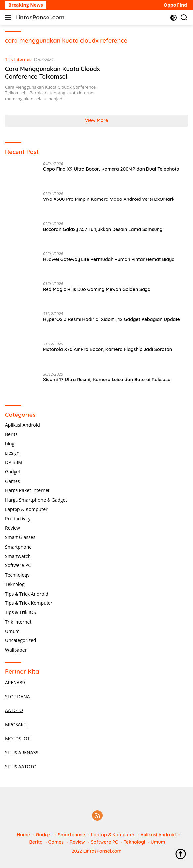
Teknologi (15, 584)
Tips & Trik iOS (20, 612)
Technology (17, 575)
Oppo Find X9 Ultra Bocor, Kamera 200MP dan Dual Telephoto (111, 169)
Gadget (13, 471)
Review (13, 528)
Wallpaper (16, 650)
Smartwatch (18, 556)
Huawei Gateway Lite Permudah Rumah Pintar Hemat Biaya (109, 259)
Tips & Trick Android (27, 594)
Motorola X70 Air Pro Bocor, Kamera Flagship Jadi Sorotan (107, 349)
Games (12, 481)
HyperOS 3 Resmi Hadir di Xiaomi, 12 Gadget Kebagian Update (112, 319)
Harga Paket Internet (27, 490)
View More (96, 120)
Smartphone (18, 547)
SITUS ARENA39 (22, 753)
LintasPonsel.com (40, 17)
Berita (11, 434)
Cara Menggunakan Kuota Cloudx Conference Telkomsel (52, 73)
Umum (12, 631)
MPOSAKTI (16, 724)
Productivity (18, 518)
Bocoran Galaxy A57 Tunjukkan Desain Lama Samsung (103, 229)
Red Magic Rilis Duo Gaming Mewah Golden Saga (97, 289)
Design (12, 453)
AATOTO (14, 710)
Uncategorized (20, 640)
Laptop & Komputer (26, 509)
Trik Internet (18, 59)
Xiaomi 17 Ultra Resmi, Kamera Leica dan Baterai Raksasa (107, 380)
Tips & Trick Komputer (29, 603)
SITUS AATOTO (21, 766)
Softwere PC (18, 565)
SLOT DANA (17, 696)
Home (23, 835)
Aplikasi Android (22, 425)
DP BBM (14, 462)
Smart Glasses (20, 537)
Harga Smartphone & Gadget (36, 500)
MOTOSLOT (17, 738)
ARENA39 (15, 683)
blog (10, 443)
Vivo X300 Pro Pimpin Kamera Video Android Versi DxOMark (109, 199)
